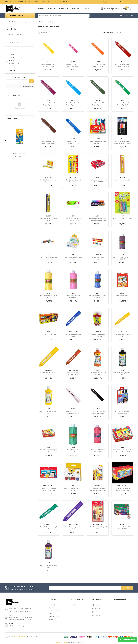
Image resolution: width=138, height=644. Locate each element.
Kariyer (51, 614)
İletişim (105, 2)
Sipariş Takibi (128, 2)
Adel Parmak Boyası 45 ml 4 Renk (73, 258)
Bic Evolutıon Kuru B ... (20, 154)
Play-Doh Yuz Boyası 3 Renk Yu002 (73, 181)
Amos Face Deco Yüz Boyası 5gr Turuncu (98, 65)
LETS (73, 216)
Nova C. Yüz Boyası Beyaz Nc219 (122, 335)
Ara (31, 81)
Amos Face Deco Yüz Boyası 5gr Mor (48, 104)
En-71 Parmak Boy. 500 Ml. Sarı (48, 296)
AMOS (48, 62)
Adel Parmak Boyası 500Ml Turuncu (98, 374)
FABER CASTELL (48, 486)
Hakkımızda (52, 8)
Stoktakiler (43, 33)
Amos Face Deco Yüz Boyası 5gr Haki (98, 104)
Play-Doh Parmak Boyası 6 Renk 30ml (48, 181)
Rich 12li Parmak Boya (48, 334)
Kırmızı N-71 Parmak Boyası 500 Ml (98, 451)
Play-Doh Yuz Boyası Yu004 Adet (98, 335)
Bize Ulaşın (74, 605)
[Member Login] (105, 9)
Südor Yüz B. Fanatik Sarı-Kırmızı (122, 181)
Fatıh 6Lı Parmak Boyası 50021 (48, 451)
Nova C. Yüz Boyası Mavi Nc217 (73, 335)
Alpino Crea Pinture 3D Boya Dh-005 (122, 528)
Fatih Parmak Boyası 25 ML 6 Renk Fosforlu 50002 (122, 451)
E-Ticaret (64, 643)
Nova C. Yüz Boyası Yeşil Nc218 (48, 528)
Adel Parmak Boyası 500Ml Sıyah (122, 374)
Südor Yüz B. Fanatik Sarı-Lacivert (48, 219)
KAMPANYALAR (64, 8)
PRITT (98, 177)
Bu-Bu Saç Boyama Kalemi (122, 219)
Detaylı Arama (28, 86)
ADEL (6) (12, 60)
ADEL (73, 255)
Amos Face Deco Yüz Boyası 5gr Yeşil (122, 104)
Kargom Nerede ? (116, 2)
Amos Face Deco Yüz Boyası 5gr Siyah (98, 412)
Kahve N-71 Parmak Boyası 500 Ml (122, 258)
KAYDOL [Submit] (127, 588)
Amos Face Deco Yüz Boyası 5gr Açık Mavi (73, 104)
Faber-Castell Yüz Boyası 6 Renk (98, 528)
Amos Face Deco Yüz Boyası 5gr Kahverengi (48, 142)
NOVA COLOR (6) (15, 64)
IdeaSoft (58, 643)
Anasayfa (41, 8)
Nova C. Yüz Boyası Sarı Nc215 (48, 374)
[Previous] (5, 140)
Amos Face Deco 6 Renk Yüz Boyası (98, 142)
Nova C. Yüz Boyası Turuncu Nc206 (73, 374)
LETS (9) (12, 57)
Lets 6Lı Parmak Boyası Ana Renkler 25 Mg (73, 219)
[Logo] (13, 9)
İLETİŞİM (86, 8)
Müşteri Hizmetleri (54, 616)
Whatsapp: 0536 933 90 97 (57, 2)
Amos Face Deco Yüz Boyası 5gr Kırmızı (122, 65)
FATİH (48, 447)
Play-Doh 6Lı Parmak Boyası (98, 258)
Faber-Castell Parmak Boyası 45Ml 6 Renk (122, 489)
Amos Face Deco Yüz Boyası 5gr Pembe (73, 65)
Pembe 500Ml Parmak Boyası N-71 (73, 296)
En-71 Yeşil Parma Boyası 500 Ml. (73, 451)
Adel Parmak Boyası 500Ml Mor (48, 566)
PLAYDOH (48, 177)
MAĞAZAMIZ (76, 8)
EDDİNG (98, 486)
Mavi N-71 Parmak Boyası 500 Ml (98, 296)
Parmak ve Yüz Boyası (48, 22)
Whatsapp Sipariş (127, 640)
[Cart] (128, 9)
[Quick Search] (17, 81)
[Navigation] (20, 16)
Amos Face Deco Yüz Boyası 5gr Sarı (48, 65)
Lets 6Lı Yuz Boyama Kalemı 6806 (122, 412)
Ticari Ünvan (52, 608)
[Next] (34, 140)
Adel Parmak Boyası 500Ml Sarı (48, 412)
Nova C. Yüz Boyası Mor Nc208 (73, 528)
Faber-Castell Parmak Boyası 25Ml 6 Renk (48, 489)
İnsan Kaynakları (54, 611)
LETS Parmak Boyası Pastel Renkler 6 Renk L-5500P (98, 219)
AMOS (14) (12, 54)
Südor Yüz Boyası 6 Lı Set (122, 296)
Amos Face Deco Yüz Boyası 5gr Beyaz (73, 412)
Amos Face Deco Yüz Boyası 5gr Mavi (73, 142)
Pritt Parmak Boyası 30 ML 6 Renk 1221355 (98, 181)
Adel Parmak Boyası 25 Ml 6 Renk (73, 489)
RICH (48, 332)
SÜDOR (122, 177)
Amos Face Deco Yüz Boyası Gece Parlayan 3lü (122, 142)
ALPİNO (48, 255)
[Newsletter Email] (91, 588)
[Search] (71, 16)
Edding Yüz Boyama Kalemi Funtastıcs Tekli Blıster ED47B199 (98, 489)
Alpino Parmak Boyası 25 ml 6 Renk (48, 258)
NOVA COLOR (73, 332)
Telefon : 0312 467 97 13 (37, 2)
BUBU (122, 216)
